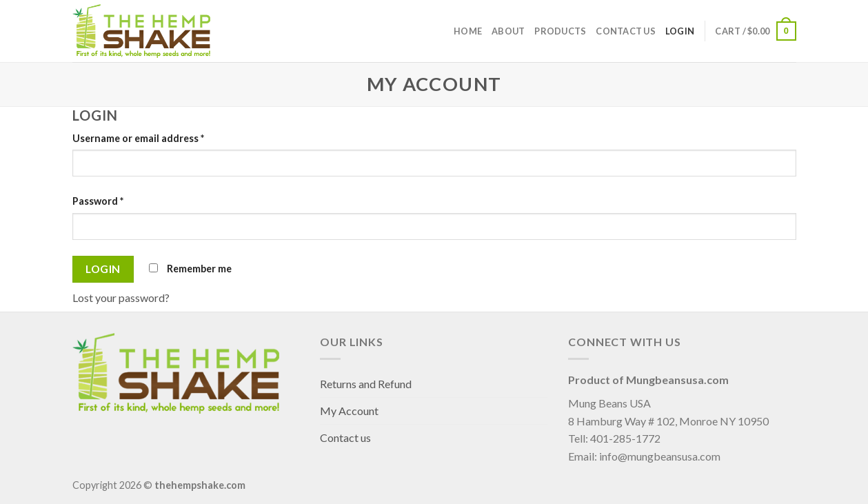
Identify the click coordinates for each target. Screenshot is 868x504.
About (508, 31)
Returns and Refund (366, 384)
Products (560, 31)
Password (98, 201)
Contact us (626, 31)
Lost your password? (121, 298)
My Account (349, 411)
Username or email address (138, 138)
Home (468, 31)
